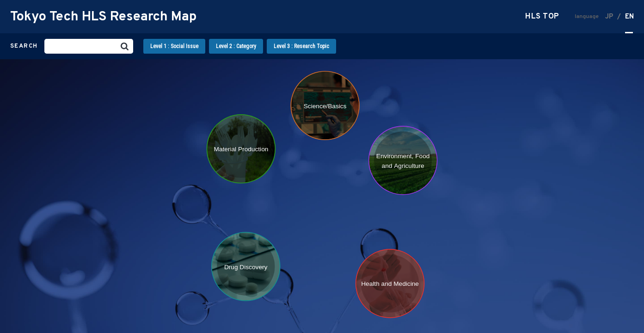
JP (609, 17)
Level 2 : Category (236, 46)
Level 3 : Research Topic (301, 46)
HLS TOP (542, 17)
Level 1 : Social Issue (174, 46)
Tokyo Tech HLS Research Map (103, 17)
